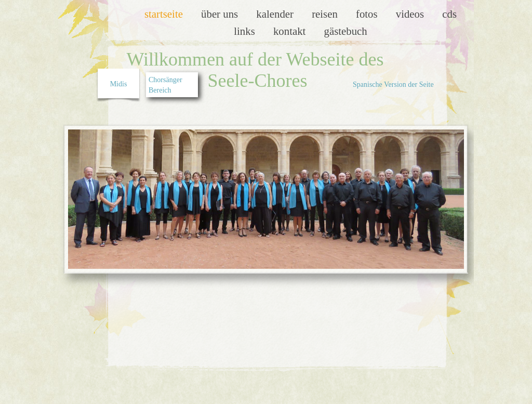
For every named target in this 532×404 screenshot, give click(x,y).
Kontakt (291, 31)
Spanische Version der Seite (393, 84)
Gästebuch (346, 31)
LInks (246, 31)
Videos (411, 14)
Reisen (326, 14)
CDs (449, 14)
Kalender (276, 14)
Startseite (165, 14)
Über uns (221, 14)
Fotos (368, 14)
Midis (119, 84)
